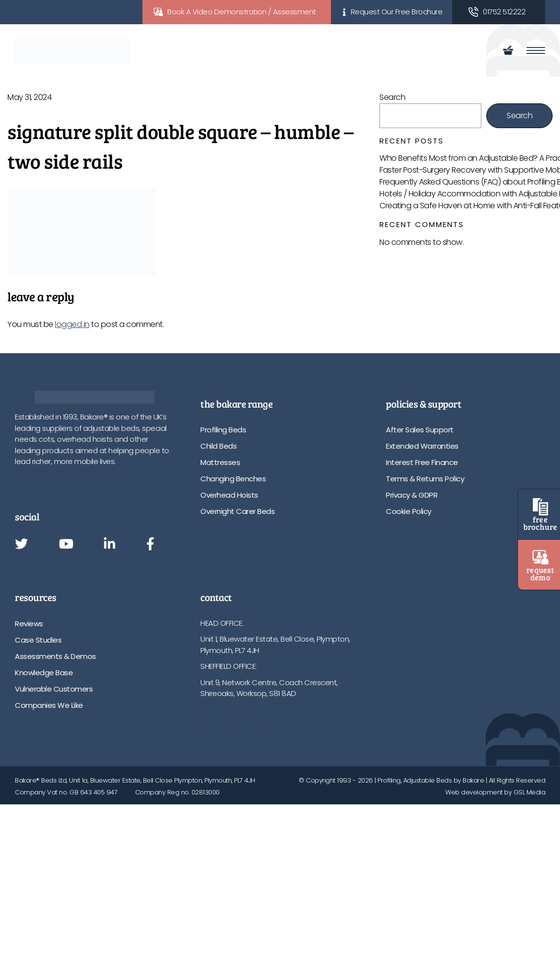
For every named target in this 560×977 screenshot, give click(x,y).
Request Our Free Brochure (397, 12)
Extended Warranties (422, 446)
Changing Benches (233, 479)
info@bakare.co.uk (232, 725)
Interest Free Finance (422, 462)
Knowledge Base (44, 673)
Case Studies (38, 640)
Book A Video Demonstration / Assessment (242, 12)
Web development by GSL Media (495, 792)
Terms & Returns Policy (425, 479)
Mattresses (220, 462)
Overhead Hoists (229, 495)
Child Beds (218, 446)
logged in (72, 324)
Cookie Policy (409, 511)
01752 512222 (504, 12)
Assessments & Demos (55, 656)
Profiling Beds (223, 430)
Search (392, 97)
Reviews (29, 624)
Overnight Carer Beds (237, 511)
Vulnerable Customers (54, 689)
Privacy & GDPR (412, 495)
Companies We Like (49, 705)
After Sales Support (420, 430)
